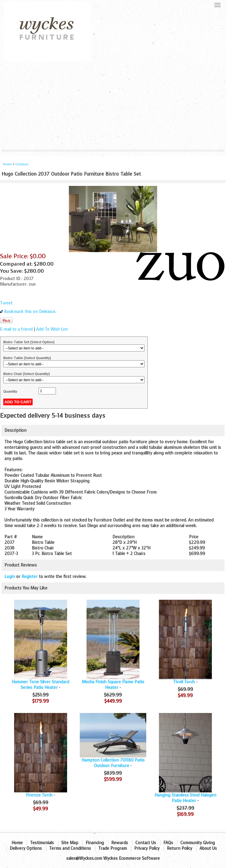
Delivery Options (26, 848)
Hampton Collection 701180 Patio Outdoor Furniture (113, 763)
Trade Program (113, 848)
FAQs (168, 843)
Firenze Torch (39, 795)
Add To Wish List (52, 329)
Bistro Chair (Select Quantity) (26, 374)
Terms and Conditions (70, 848)
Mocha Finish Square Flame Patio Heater (113, 685)
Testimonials (42, 843)
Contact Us (146, 843)
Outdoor (22, 164)
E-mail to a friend (16, 329)
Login (10, 577)
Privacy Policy (147, 848)
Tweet (6, 303)
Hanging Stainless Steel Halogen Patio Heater (185, 798)
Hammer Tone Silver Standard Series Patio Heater (40, 685)
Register (30, 577)
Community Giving (198, 843)
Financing (95, 843)
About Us (208, 848)
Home (7, 164)
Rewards (120, 843)
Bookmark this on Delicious (30, 312)
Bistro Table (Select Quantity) (27, 358)
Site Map (70, 843)
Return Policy (180, 848)
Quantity (10, 391)
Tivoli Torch (184, 682)
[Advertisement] (113, 105)
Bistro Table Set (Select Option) (29, 342)
